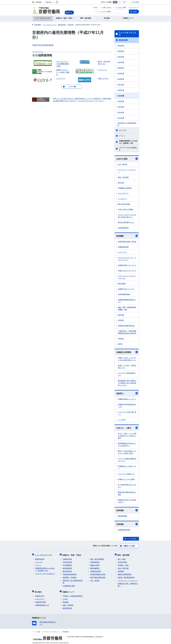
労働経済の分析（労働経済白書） (128, 584)
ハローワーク (122, 252)
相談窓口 (127, 394)
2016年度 (121, 90)
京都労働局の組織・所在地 (127, 242)
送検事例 (121, 571)
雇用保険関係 (67, 568)
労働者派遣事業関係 (70, 574)
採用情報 (127, 511)
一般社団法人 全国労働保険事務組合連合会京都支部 (127, 332)
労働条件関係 (67, 558)
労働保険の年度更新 (125, 188)
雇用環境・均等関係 (70, 577)
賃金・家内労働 (123, 568)
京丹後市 (121, 320)
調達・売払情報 (123, 177)
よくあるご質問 (121, 8)
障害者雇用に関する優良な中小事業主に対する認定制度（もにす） (127, 383)
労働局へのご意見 (129, 546)
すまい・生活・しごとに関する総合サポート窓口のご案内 (127, 436)
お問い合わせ (107, 8)
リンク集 (37, 630)
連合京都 (121, 315)
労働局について (69, 591)
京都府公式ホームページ (126, 289)
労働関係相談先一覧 (42, 604)
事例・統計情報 (124, 555)
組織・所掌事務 (68, 604)
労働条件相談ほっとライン (127, 399)
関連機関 (127, 236)
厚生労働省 (136, 2)
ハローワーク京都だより (126, 474)
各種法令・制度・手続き (72, 555)
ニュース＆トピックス (127, 34)
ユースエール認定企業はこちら (127, 374)
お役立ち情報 (127, 159)
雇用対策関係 (67, 571)
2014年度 (121, 101)
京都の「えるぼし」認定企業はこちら (127, 367)
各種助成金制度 (96, 571)
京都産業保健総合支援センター (127, 301)
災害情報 (127, 525)
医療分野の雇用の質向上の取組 (127, 494)
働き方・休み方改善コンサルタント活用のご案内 (127, 453)
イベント (122, 136)
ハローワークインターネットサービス (127, 277)
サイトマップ (134, 8)
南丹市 (120, 344)
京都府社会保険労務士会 (126, 326)
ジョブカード (122, 199)
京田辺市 (121, 339)
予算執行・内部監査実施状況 (73, 594)
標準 (115, 2)
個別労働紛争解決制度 (98, 577)
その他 (65, 597)
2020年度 (121, 68)
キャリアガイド (123, 193)
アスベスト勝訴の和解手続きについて (127, 460)
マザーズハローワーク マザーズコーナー (127, 259)
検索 (135, 12)
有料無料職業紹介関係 (98, 574)
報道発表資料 (123, 40)
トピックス (123, 130)
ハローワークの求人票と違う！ (127, 414)
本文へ (96, 8)
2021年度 (121, 62)
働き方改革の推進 (124, 204)
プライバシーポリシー (51, 630)
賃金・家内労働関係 (97, 558)
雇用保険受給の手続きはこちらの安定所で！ (127, 445)
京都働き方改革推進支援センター (127, 406)
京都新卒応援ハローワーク (127, 265)
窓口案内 (39, 591)
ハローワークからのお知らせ (128, 149)
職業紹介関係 (95, 565)
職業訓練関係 (95, 568)
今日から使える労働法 (126, 210)
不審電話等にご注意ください (127, 468)
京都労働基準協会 (124, 295)
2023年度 (121, 51)
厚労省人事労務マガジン (126, 222)
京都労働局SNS (123, 228)
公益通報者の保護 (69, 585)
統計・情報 (122, 558)
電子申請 (121, 183)
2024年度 (121, 46)
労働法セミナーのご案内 (126, 480)
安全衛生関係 (67, 562)
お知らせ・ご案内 (127, 428)
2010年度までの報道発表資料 (127, 124)
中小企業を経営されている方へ (127, 486)
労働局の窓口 (40, 594)
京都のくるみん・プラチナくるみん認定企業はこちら (127, 359)
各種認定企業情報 (127, 352)
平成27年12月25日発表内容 (43, 45)
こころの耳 (122, 420)
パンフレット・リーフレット (127, 171)
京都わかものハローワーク (127, 271)
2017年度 (121, 85)
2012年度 (121, 112)
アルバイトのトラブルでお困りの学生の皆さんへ (127, 216)
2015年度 (121, 96)
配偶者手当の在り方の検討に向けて (127, 502)
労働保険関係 (95, 562)
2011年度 (121, 118)
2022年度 (121, 57)
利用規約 (66, 630)
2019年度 (121, 73)
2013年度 (121, 107)
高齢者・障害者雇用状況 (126, 577)
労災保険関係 (67, 565)
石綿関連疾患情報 (124, 531)
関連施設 (66, 600)
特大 (125, 2)
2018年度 (121, 79)
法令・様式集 (122, 164)
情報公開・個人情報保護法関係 (73, 581)
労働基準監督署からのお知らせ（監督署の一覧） (128, 142)
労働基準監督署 (123, 247)
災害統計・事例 (123, 565)
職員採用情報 (122, 517)
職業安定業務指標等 (125, 574)
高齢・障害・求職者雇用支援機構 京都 (127, 309)
